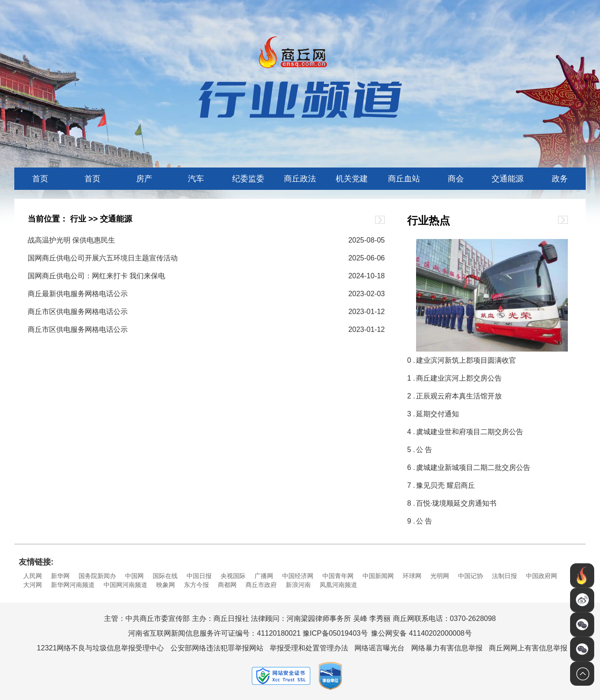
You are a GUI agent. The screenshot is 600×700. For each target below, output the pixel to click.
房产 (144, 179)
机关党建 (352, 179)
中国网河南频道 (125, 585)
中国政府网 (542, 576)
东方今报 (196, 585)
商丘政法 (300, 179)
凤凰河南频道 (338, 585)
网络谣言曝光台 (379, 648)
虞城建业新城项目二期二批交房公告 (473, 467)
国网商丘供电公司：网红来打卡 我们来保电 (96, 276)
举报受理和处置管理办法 (309, 648)
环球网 (412, 576)
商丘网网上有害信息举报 (528, 648)
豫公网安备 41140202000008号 (421, 633)
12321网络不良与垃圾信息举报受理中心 (101, 648)
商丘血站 (404, 179)
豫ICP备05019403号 (335, 633)
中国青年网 (338, 576)
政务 (560, 179)
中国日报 (199, 576)
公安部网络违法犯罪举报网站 (217, 648)
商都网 (227, 585)
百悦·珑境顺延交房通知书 (456, 503)
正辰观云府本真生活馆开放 (459, 396)
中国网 (134, 576)
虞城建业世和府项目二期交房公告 (470, 432)
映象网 (166, 585)
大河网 (33, 585)
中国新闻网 (378, 576)
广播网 (264, 576)
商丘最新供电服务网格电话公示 (78, 294)
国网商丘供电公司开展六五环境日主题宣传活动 (103, 258)
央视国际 (233, 576)
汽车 (196, 179)
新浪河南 (298, 585)
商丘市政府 (261, 585)
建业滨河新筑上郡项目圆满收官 (466, 360)
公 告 (424, 450)
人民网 (33, 576)
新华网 (60, 576)
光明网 (440, 576)
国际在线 (165, 576)
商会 (456, 179)
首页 (40, 179)
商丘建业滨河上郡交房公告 (459, 378)
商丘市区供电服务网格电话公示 (78, 312)
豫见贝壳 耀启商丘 (446, 485)
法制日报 (504, 576)
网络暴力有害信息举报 (447, 648)
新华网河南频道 (73, 585)
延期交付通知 (437, 414)
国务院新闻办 (97, 576)
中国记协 (471, 576)
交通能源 (508, 179)
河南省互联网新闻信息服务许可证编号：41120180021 (214, 633)
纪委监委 (248, 179)
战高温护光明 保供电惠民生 (71, 240)
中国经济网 (298, 576)
